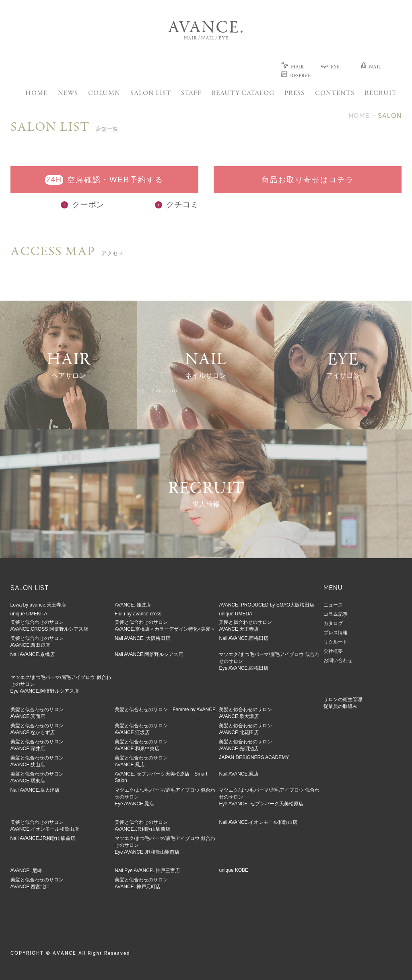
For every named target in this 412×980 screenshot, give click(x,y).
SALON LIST (151, 94)
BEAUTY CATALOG (243, 94)
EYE (330, 67)
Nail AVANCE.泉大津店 (35, 790)
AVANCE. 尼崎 (26, 871)
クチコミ (177, 204)
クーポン (82, 204)
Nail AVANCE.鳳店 (239, 774)
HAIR (292, 67)
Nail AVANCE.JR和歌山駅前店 (43, 838)
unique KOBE (234, 870)
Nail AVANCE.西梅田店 (243, 638)
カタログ (333, 623)
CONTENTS (335, 94)
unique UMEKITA (29, 614)
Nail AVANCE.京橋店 (33, 654)
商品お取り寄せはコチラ (308, 179)
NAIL (371, 67)
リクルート (336, 642)
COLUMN (104, 94)
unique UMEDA (236, 614)
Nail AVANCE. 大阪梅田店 (142, 638)
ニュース (333, 605)
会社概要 (333, 651)
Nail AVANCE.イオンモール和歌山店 (258, 822)
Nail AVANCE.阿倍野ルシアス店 (149, 654)
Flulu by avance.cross (138, 614)
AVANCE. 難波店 (133, 605)
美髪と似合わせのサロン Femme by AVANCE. (166, 710)
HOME (36, 94)
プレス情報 (336, 633)
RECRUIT (381, 94)
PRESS (295, 94)
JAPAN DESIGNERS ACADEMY (254, 757)
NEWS (68, 94)
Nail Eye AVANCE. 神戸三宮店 (147, 871)
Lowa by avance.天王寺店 (38, 605)
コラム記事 (336, 614)
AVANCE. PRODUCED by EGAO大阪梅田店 (267, 605)
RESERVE (296, 76)
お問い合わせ (338, 660)
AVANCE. (206, 28)
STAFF (191, 94)
